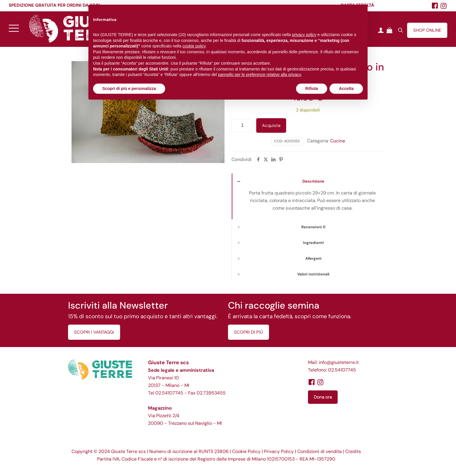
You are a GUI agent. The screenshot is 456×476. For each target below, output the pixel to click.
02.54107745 (169, 393)
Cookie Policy (246, 451)
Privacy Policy (279, 451)
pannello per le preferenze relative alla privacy (260, 75)
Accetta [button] (346, 89)
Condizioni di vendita (319, 451)
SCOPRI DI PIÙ (249, 332)
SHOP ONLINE (427, 30)
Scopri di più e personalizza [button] (129, 89)
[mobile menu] (14, 28)
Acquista (271, 125)
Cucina (337, 141)
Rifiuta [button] (312, 89)
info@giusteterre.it (339, 362)
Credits (353, 451)
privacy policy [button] (304, 35)
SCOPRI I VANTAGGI (94, 332)
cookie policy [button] (194, 46)
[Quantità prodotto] (242, 125)
